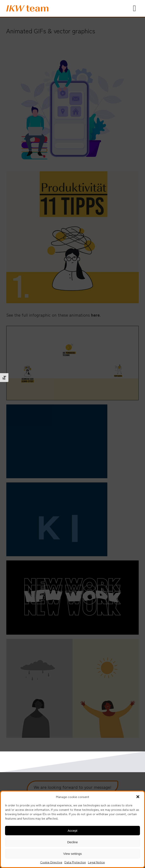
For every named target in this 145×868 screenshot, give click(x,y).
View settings (72, 854)
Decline (72, 842)
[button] (138, 797)
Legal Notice (96, 862)
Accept (73, 831)
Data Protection (75, 862)
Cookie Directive (51, 862)
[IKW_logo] (27, 7)
